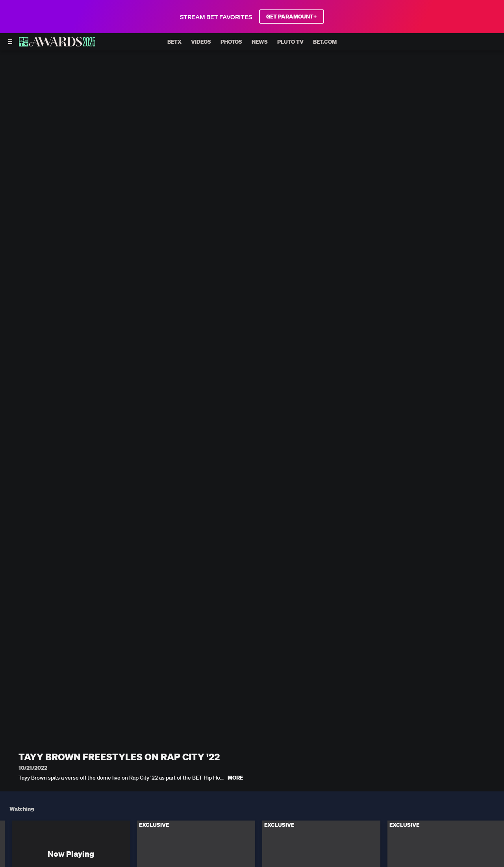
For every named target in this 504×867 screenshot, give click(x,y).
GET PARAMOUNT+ (292, 17)
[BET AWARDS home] (57, 44)
